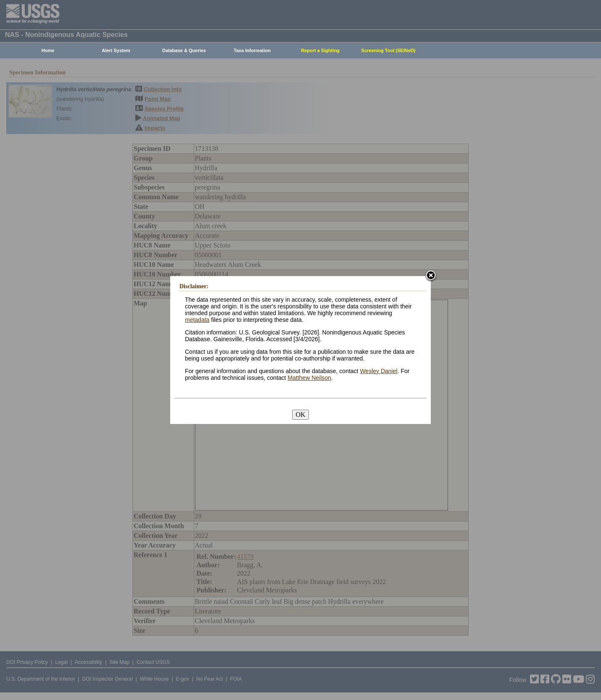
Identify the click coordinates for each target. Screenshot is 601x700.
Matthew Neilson (309, 378)
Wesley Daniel (378, 371)
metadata (197, 320)
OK (300, 414)
